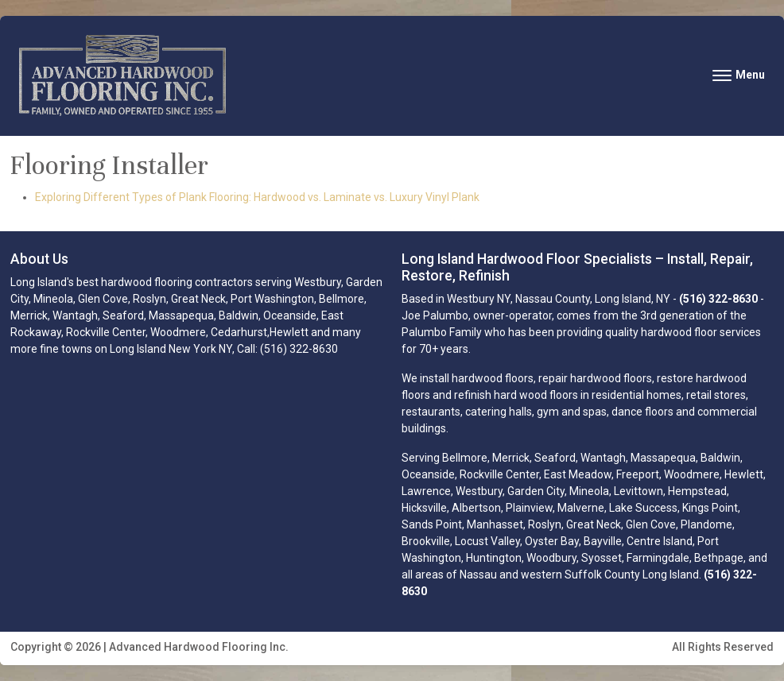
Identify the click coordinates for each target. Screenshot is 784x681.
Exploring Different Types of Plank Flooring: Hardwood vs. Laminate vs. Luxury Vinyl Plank (257, 197)
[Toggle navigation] (739, 75)
